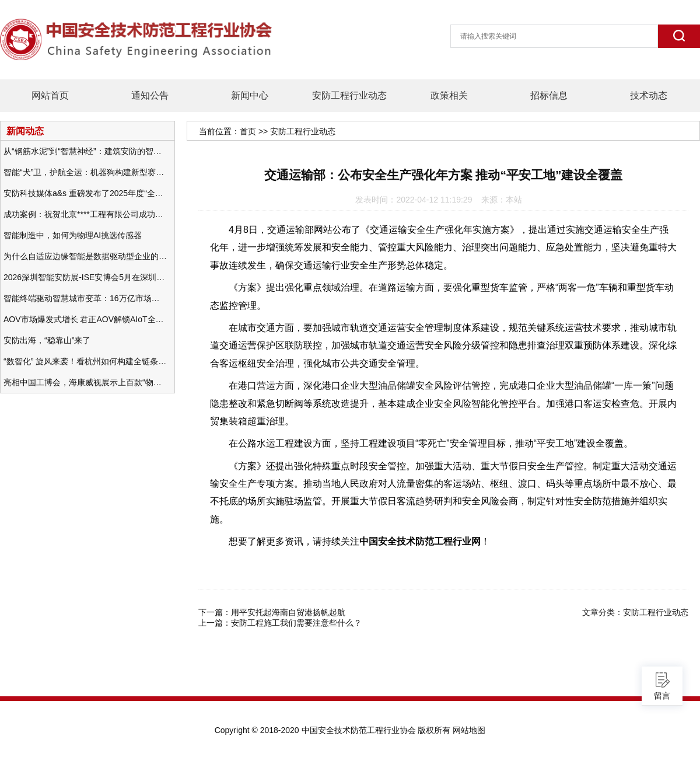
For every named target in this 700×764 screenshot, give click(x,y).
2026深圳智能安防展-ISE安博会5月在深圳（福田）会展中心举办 (85, 277)
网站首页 (50, 95)
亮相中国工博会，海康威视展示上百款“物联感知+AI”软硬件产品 (85, 382)
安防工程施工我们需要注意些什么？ (296, 623)
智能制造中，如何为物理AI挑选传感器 (73, 235)
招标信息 (549, 95)
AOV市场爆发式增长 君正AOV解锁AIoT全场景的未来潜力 (85, 319)
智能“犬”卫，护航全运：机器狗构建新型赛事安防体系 (85, 172)
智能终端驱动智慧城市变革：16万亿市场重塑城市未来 (85, 298)
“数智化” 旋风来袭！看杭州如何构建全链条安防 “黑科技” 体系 (85, 361)
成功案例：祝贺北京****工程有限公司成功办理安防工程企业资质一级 (85, 214)
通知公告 (150, 95)
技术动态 (649, 95)
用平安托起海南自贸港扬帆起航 (288, 612)
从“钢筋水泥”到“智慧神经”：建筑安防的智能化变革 (85, 151)
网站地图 (469, 730)
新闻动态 (25, 131)
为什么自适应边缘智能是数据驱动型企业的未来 (85, 256)
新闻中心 (250, 95)
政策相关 (449, 95)
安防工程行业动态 (349, 95)
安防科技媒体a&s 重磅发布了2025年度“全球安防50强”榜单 (85, 193)
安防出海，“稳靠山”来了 (47, 340)
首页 (248, 131)
